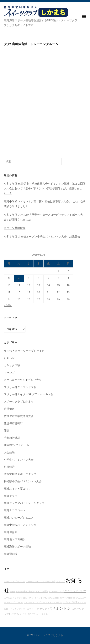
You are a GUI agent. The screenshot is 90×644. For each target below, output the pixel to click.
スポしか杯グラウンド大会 (20, 387)
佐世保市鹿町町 (13, 423)
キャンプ (9, 373)
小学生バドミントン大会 (19, 460)
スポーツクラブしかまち (19, 402)
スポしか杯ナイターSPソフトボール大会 (29, 394)
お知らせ (9, 358)
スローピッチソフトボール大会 (41, 581)
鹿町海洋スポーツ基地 (17, 547)
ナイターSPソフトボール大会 (34, 614)
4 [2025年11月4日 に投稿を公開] (19, 278)
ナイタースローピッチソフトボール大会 (43, 602)
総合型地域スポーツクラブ (20, 474)
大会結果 (9, 452)
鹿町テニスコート (15, 510)
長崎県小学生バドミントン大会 (23, 481)
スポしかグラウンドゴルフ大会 (23, 380)
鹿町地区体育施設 (15, 539)
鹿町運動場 (11, 554)
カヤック (42, 609)
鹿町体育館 (11, 532)
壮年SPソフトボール (16, 445)
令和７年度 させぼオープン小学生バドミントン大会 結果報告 (42, 237)
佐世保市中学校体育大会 (19, 416)
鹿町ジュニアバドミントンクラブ (24, 503)
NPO (13, 591)
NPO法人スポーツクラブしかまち (24, 351)
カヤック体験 (12, 365)
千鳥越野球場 (12, 438)
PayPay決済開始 (51, 598)
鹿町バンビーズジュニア (19, 518)
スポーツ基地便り (15, 228)
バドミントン (59, 608)
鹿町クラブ (11, 496)
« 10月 (8, 305)
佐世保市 (9, 409)
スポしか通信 (42, 591)
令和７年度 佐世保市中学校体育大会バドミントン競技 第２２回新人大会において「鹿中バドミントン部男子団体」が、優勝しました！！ (45, 188)
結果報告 (9, 467)
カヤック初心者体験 (25, 591)
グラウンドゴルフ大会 (14, 581)
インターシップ (56, 591)
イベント (39, 598)
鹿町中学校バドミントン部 (20, 525)
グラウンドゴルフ (75, 591)
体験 (7, 431)
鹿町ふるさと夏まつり (17, 489)
